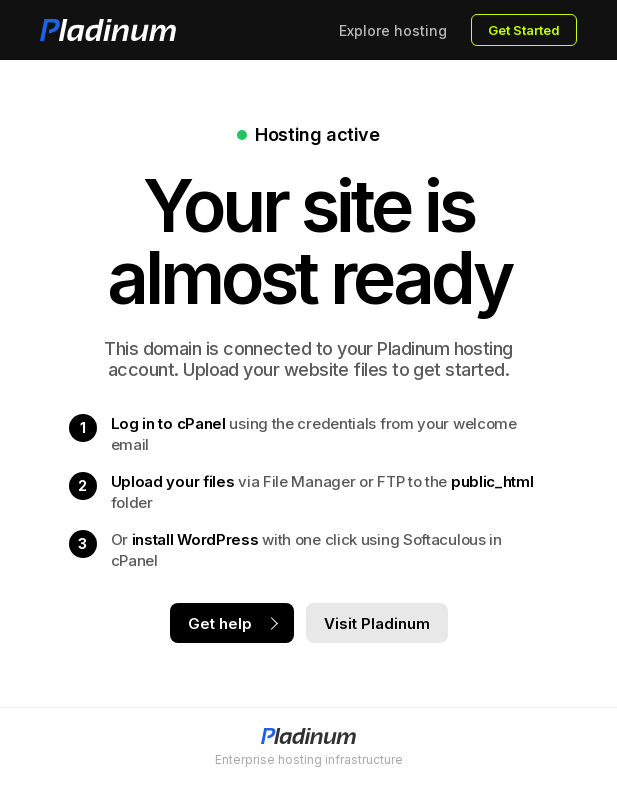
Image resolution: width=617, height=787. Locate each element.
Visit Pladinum (377, 623)
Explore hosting (393, 30)
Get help (220, 623)
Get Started (524, 30)
